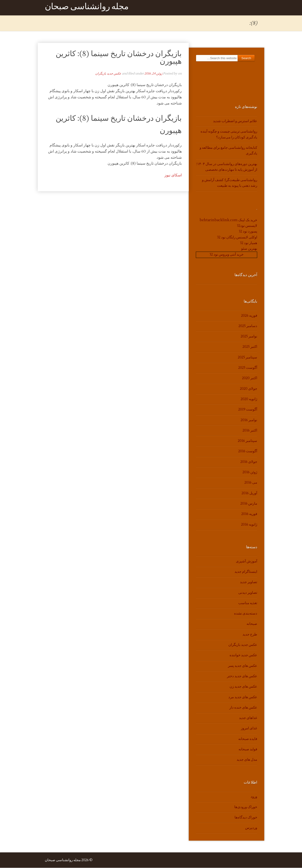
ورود (254, 797)
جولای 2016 (249, 462)
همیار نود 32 (249, 243)
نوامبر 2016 (249, 420)
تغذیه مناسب (248, 603)
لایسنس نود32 (247, 226)
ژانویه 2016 (249, 525)
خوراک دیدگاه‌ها (246, 818)
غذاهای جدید (248, 718)
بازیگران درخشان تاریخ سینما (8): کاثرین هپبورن (119, 58)
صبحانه (252, 624)
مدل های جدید (247, 760)
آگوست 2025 (248, 368)
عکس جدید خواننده (243, 655)
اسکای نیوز (173, 175)
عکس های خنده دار (243, 708)
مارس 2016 (249, 504)
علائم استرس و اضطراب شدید (235, 121)
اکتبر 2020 (250, 378)
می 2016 (251, 483)
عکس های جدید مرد (243, 697)
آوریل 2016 (249, 493)
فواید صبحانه (248, 750)
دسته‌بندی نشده (246, 614)
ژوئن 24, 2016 (153, 74)
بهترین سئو (249, 249)
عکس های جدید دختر (242, 676)
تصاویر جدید (249, 582)
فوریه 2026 (249, 316)
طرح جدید (250, 635)
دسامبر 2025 (248, 326)
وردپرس (251, 828)
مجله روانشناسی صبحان (87, 8)
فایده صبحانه (248, 739)
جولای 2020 (249, 389)
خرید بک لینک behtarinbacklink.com (228, 220)
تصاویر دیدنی (248, 593)
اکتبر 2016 (250, 431)
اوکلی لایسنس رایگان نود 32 (237, 237)
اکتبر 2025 (250, 347)
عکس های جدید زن (243, 687)
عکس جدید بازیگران (108, 74)
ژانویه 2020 (249, 399)
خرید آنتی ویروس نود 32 (226, 255)
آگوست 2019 (248, 410)
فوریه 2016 (249, 514)
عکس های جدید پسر (243, 666)
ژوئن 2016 (250, 472)
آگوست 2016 (248, 451)
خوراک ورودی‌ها (246, 807)
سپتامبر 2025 (247, 358)
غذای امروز (249, 729)
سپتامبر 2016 (247, 441)
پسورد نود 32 (248, 232)
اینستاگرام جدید (246, 572)
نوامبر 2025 (249, 337)
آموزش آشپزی (247, 562)
